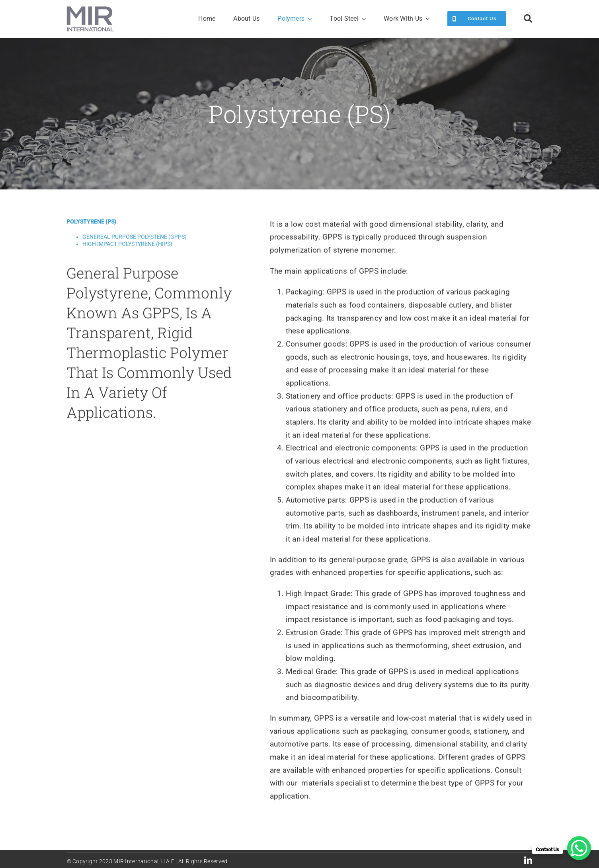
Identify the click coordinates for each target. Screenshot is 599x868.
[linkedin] (528, 860)
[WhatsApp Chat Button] (579, 848)
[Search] (528, 19)
